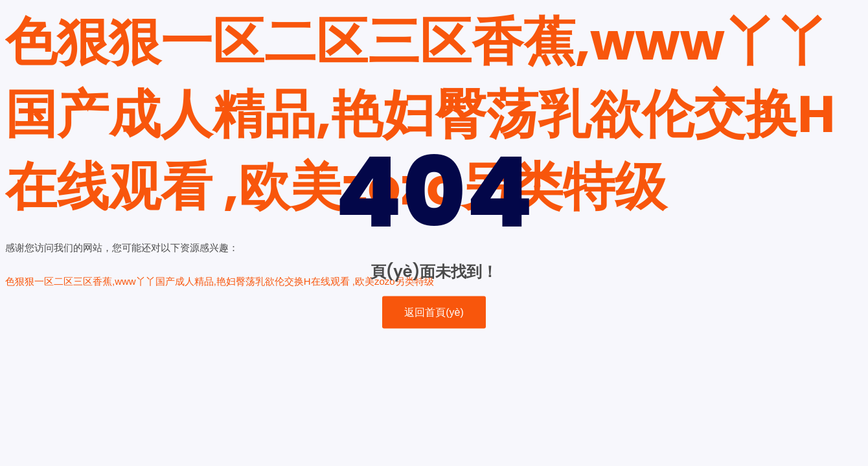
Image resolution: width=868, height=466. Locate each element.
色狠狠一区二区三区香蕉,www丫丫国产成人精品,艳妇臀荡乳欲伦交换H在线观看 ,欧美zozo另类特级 (420, 114)
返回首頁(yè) (434, 312)
